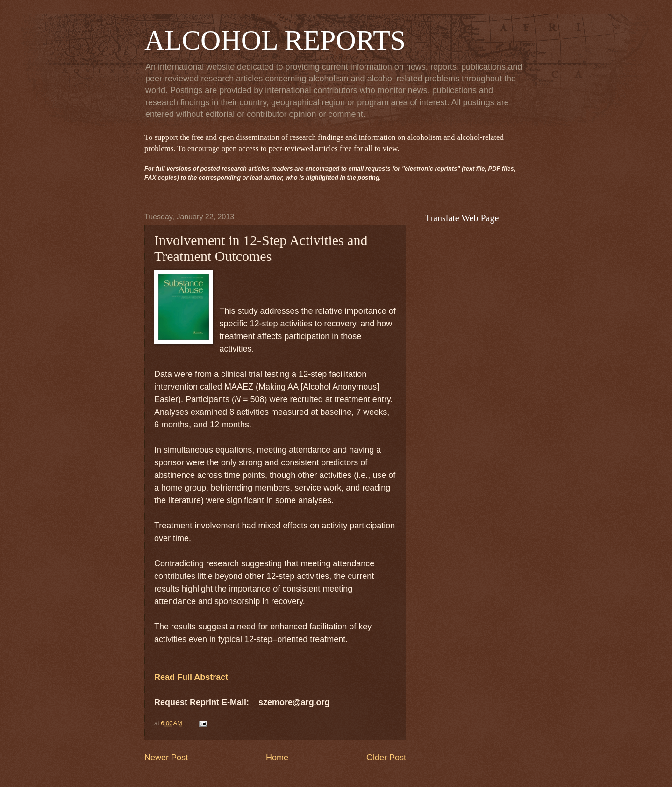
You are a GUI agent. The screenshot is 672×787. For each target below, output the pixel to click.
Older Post (386, 758)
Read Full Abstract (191, 677)
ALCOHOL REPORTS (275, 40)
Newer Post (166, 758)
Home (277, 758)
